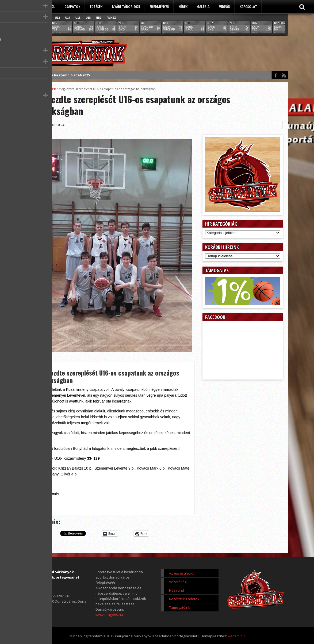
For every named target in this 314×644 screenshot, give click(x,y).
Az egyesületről (41, 7)
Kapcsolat (248, 7)
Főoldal (37, 89)
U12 (57, 18)
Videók (225, 7)
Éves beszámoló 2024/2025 (68, 75)
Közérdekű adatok (184, 599)
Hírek (183, 7)
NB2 (99, 18)
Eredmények (159, 7)
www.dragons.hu (109, 615)
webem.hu (236, 636)
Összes (35, 18)
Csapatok (72, 7)
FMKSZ (111, 18)
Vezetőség (178, 582)
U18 (88, 18)
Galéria (203, 7)
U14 (68, 18)
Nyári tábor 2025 (126, 7)
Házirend (177, 590)
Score (51, 89)
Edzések (96, 7)
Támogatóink (180, 607)
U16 (78, 18)
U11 (47, 18)
